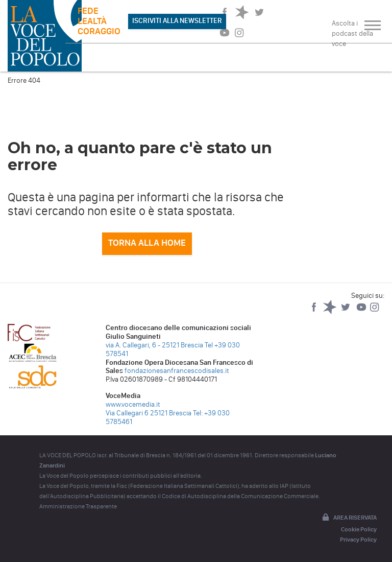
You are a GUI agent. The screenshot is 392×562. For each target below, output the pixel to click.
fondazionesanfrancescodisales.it (177, 371)
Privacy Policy (358, 540)
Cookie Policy (359, 529)
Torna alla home (147, 243)
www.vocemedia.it (133, 404)
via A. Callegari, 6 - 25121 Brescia (154, 345)
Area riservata (349, 518)
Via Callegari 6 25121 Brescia (149, 413)
